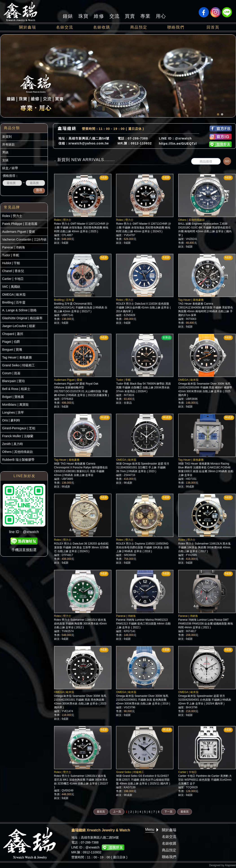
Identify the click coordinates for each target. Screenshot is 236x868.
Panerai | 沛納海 (14, 247)
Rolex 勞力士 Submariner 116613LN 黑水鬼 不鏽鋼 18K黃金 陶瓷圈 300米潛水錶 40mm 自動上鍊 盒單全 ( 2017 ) (204, 547)
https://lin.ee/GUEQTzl (178, 144)
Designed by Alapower (223, 865)
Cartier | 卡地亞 (13, 279)
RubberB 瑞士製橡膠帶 (18, 460)
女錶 (5, 160)
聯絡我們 (176, 27)
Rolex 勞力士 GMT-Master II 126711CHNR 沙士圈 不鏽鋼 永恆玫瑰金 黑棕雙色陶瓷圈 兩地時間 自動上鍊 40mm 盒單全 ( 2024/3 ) (143, 228)
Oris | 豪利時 (11, 420)
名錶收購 (102, 27)
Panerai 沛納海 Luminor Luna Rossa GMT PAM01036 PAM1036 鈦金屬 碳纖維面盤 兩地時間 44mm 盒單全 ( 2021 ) (206, 624)
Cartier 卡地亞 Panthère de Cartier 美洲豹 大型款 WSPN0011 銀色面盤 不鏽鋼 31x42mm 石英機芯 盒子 (205, 780)
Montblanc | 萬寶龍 (15, 405)
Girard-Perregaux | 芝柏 (19, 428)
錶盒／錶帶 (10, 168)
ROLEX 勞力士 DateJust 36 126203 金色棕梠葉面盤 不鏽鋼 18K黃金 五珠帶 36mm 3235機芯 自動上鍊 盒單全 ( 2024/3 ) (81, 547)
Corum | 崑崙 (11, 373)
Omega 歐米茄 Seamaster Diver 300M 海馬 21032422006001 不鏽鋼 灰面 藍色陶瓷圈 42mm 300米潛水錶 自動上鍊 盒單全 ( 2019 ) (143, 700)
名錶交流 (65, 27)
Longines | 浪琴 (13, 412)
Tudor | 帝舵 (11, 255)
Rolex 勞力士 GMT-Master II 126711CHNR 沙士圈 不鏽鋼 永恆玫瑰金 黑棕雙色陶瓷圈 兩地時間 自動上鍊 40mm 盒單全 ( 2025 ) (81, 228)
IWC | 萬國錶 (11, 287)
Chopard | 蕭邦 (13, 334)
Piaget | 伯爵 (11, 342)
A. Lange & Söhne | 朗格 (19, 310)
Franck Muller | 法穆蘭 (18, 436)
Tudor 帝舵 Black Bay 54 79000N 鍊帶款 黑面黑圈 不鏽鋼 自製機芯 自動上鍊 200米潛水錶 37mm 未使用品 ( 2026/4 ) (143, 387)
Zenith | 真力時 (13, 444)
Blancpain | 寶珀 (14, 381)
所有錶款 (9, 144)
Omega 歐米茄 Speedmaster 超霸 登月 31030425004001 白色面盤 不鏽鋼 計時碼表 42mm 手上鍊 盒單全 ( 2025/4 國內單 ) (205, 700)
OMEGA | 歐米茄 (14, 294)
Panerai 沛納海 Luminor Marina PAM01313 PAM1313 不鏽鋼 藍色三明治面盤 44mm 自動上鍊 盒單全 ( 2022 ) (143, 624)
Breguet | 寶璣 (12, 350)
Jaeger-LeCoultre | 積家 (19, 326)
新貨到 (7, 137)
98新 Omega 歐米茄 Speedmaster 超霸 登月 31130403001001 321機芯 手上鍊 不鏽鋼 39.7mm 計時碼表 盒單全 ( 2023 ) (143, 467)
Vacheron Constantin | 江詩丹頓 (24, 239)
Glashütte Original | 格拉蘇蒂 (22, 318)
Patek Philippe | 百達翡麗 (20, 224)
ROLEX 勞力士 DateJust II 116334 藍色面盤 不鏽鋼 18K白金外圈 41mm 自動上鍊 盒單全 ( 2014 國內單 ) (143, 308)
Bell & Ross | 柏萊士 (16, 389)
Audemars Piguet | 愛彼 (19, 232)
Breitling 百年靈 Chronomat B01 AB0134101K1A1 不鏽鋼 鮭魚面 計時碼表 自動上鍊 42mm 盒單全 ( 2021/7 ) (81, 308)
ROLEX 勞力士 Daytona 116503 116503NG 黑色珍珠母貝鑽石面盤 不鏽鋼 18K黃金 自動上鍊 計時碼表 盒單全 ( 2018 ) (142, 547)
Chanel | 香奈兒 (13, 271)
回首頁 (213, 27)
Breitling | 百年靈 (14, 302)
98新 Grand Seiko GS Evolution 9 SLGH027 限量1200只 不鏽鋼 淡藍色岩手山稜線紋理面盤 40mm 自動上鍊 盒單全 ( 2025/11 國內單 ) (143, 780)
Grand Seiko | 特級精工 (19, 365)
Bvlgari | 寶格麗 (13, 397)
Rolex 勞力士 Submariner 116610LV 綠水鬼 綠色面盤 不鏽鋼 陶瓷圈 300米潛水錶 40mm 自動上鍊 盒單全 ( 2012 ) (81, 624)
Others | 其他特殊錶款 (18, 452)
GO (227, 161)
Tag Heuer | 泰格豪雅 (17, 357)
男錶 (5, 152)
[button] (218, 114)
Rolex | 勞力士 (12, 216)
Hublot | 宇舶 (11, 263)
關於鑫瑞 (28, 27)
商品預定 (139, 27)
